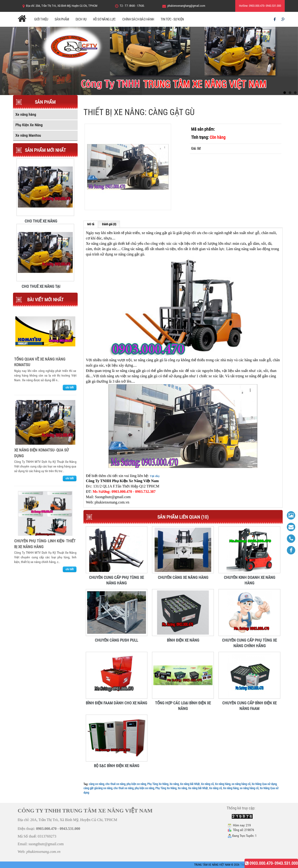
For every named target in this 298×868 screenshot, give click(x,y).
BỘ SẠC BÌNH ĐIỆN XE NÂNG (117, 766)
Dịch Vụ (81, 19)
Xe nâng (174, 784)
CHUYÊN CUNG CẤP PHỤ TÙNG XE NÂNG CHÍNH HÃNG (249, 640)
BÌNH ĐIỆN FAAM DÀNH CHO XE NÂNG (116, 703)
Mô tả (91, 224)
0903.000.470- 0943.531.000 (271, 863)
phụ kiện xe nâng (136, 784)
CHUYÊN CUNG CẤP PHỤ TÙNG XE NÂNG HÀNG (116, 578)
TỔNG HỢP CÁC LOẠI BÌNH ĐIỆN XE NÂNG (183, 703)
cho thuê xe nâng (115, 784)
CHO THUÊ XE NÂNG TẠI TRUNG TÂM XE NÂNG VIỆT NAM (41, 286)
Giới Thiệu (41, 19)
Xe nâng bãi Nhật (190, 784)
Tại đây (155, 476)
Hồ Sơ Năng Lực (104, 19)
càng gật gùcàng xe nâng (98, 788)
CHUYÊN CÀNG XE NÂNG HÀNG (183, 577)
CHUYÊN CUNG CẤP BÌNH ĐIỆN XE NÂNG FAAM (249, 703)
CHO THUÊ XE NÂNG (41, 221)
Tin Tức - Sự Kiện (172, 19)
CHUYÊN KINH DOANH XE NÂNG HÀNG (250, 578)
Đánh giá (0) (109, 224)
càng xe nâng (96, 784)
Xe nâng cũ (207, 784)
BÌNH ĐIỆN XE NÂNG (183, 640)
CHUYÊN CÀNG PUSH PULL (116, 640)
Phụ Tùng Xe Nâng (158, 784)
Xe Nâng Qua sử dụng (264, 784)
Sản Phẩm (62, 19)
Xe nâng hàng (223, 784)
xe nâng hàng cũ (241, 784)
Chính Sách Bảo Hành (138, 19)
